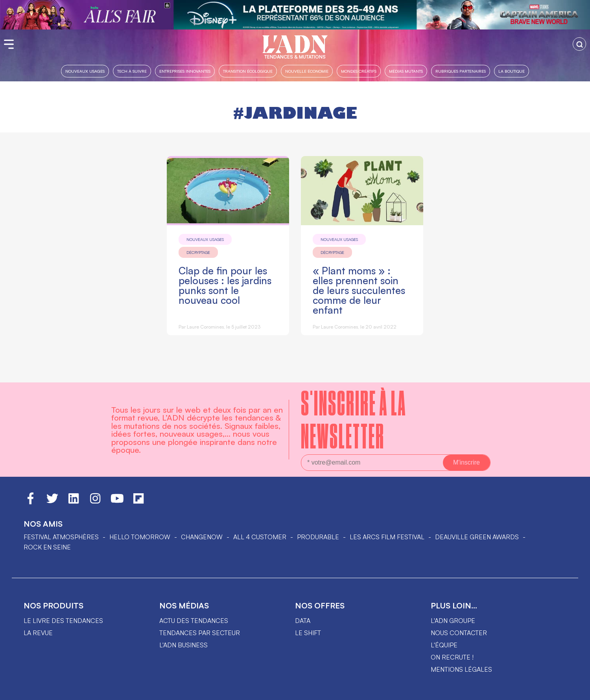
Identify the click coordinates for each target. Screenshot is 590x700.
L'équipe (444, 645)
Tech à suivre (132, 71)
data (303, 621)
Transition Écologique (248, 71)
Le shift (308, 633)
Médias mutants (406, 71)
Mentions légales (461, 669)
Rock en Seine (47, 547)
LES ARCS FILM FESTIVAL (387, 537)
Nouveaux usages (85, 71)
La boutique (512, 71)
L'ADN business (183, 645)
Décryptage (198, 252)
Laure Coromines (205, 327)
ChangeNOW (202, 537)
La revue (38, 633)
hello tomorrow (140, 537)
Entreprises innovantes (185, 71)
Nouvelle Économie (307, 71)
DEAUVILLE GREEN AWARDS (477, 537)
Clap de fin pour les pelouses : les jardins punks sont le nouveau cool (225, 285)
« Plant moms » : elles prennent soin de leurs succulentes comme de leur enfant (359, 290)
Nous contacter (459, 633)
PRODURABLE (318, 537)
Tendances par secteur (200, 633)
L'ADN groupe (453, 621)
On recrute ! (452, 657)
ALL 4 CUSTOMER (260, 537)
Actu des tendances (194, 621)
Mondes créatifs (359, 71)
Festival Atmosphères (61, 537)
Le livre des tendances (63, 621)
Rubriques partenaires (461, 71)
